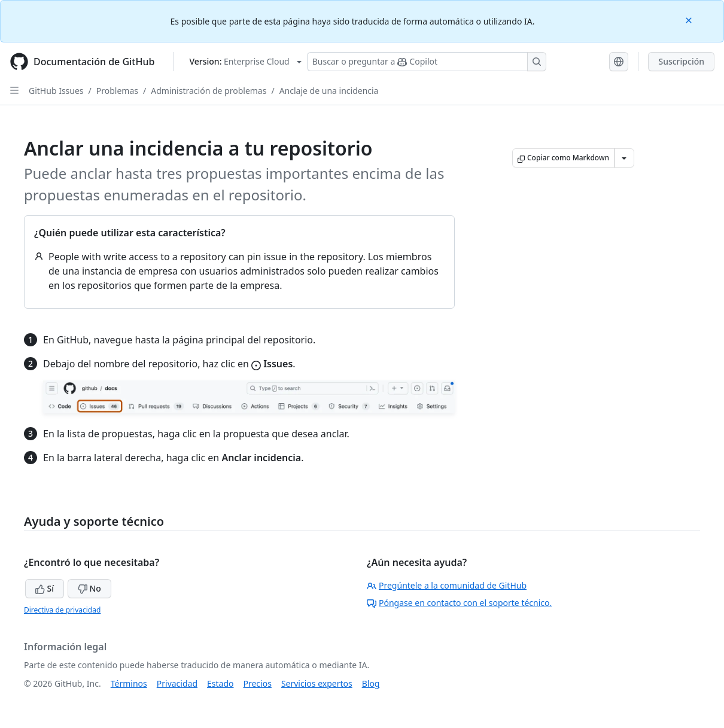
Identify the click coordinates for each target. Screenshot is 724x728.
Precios (258, 683)
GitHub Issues (56, 91)
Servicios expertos (317, 683)
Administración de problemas (209, 91)
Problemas (117, 91)
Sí (45, 588)
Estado (220, 683)
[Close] (690, 19)
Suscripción (681, 61)
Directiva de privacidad (62, 610)
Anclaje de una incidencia (329, 91)
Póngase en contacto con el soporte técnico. (459, 603)
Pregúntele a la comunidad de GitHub (447, 585)
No (89, 588)
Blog (371, 683)
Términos (129, 683)
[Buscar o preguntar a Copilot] (427, 62)
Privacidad (177, 683)
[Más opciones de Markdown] (624, 158)
